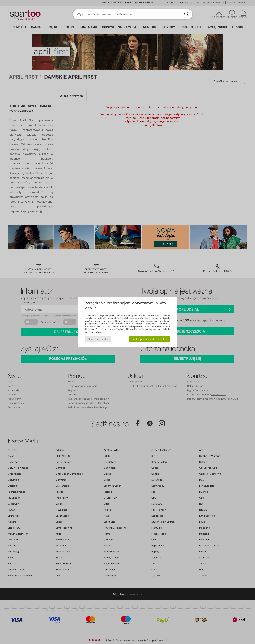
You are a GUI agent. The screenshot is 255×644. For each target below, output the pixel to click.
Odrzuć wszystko (98, 339)
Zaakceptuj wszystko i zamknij (150, 339)
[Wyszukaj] (186, 14)
